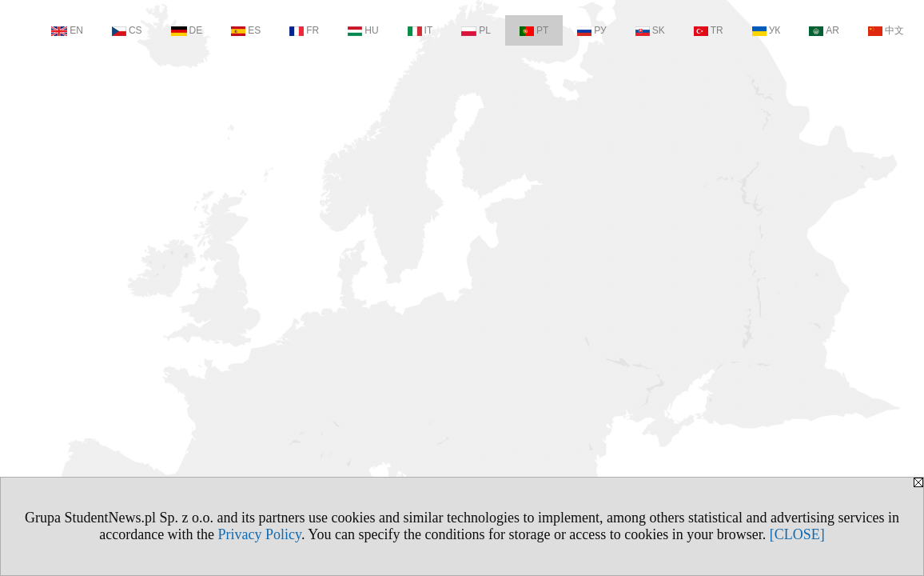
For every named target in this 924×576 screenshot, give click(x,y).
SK (650, 30)
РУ (591, 30)
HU (363, 30)
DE (187, 30)
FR (304, 30)
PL (476, 30)
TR (709, 30)
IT (420, 30)
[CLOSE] (797, 534)
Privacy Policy (260, 534)
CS (127, 30)
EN (67, 30)
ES (246, 30)
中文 (886, 30)
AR (824, 30)
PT (534, 30)
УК (767, 30)
